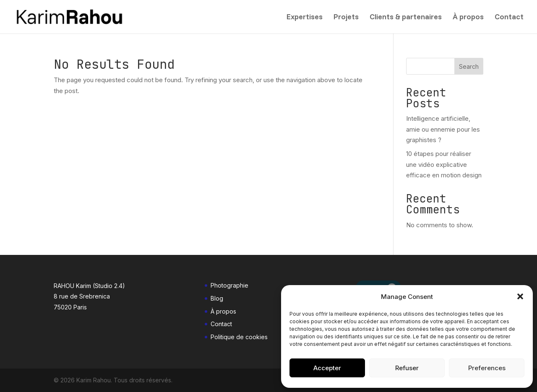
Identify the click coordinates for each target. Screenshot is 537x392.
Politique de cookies (239, 337)
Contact (509, 18)
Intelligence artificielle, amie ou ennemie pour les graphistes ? (443, 129)
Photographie (229, 285)
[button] (520, 296)
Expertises (305, 18)
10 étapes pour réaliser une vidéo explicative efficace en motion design (444, 164)
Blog (217, 298)
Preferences (487, 368)
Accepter (327, 368)
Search (469, 66)
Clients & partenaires (406, 18)
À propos (468, 18)
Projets (346, 18)
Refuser (407, 368)
